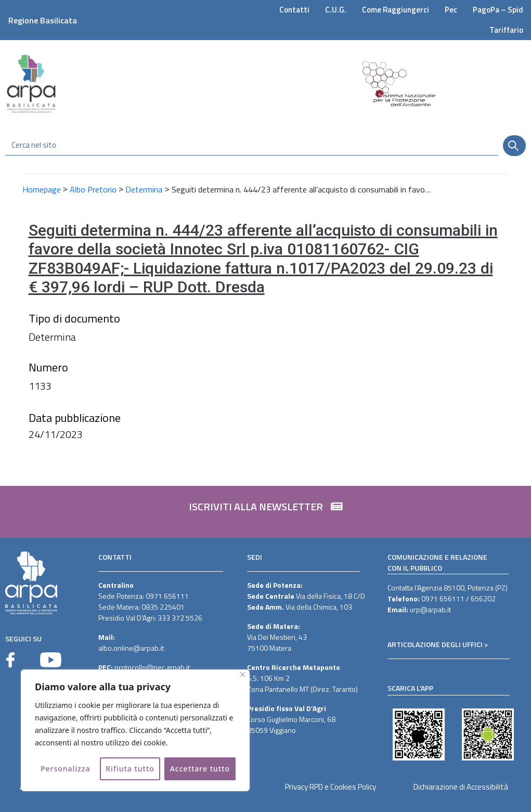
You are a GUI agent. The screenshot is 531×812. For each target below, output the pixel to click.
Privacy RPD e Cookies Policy (331, 787)
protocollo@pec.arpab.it (152, 667)
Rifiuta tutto (130, 769)
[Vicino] (243, 674)
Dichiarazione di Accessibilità (461, 787)
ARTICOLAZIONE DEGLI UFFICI (435, 644)
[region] (135, 730)
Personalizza (66, 769)
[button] (266, 512)
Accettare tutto (200, 769)
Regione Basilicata (43, 20)
